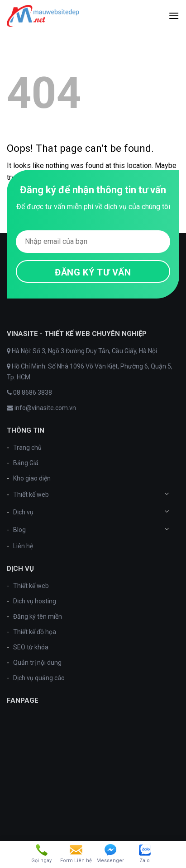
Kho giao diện (32, 478)
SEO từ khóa (31, 647)
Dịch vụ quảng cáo (39, 678)
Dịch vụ (23, 512)
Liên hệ (23, 546)
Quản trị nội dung (37, 663)
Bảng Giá (26, 463)
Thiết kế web (31, 495)
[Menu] (174, 16)
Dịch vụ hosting (35, 601)
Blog (19, 530)
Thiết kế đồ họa (35, 632)
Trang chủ (27, 448)
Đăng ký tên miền (38, 616)
